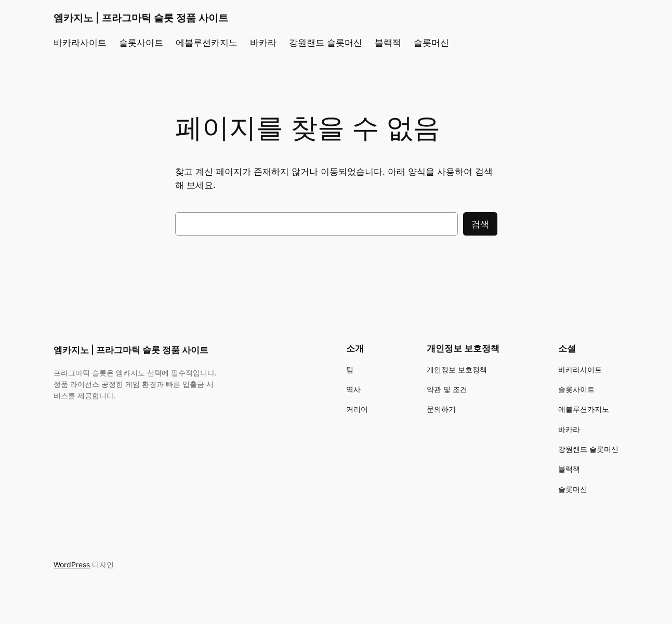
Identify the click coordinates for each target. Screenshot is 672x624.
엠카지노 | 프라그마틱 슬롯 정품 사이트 (141, 18)
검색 (480, 224)
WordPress (72, 564)
